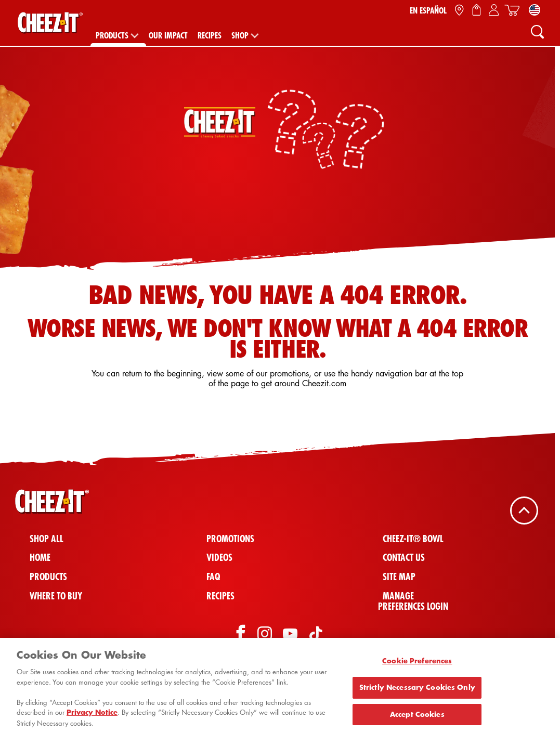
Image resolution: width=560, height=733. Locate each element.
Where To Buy (56, 596)
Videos (219, 558)
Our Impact (168, 35)
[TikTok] (316, 635)
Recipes (210, 35)
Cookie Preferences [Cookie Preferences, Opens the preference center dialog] (417, 664)
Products (112, 35)
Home (40, 558)
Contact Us (404, 558)
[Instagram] (265, 635)
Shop (240, 35)
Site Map (399, 577)
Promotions (230, 539)
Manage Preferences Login (413, 601)
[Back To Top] (524, 510)
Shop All (47, 539)
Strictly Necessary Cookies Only (417, 690)
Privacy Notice (92, 716)
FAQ (213, 577)
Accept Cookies (417, 717)
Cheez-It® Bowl (413, 539)
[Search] (537, 31)
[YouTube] (290, 635)
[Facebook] (239, 635)
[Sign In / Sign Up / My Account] (494, 10)
